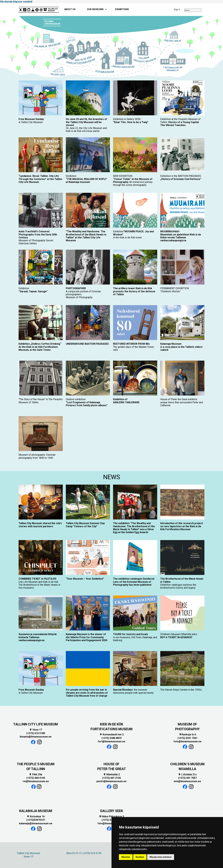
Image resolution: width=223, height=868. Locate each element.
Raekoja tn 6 (187, 734)
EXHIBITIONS (122, 9)
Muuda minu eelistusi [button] (161, 857)
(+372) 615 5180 (36, 733)
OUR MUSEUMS (95, 9)
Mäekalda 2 (111, 774)
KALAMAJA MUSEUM (36, 811)
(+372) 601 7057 (187, 778)
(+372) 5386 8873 (112, 738)
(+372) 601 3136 (111, 778)
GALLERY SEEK (111, 811)
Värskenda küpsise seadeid (16, 2)
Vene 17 (36, 730)
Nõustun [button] (126, 857)
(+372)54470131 (36, 820)
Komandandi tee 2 (112, 734)
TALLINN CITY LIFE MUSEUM (36, 724)
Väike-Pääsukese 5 (111, 816)
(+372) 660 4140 (36, 778)
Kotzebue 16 (36, 816)
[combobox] (193, 10)
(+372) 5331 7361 (187, 738)
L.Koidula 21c (187, 774)
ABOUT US (70, 9)
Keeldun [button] (140, 857)
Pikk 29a (36, 774)
